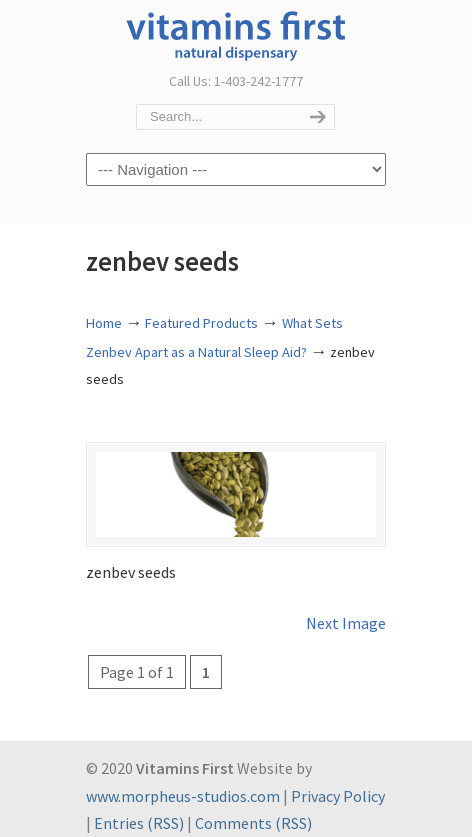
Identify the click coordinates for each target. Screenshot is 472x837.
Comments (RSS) (253, 823)
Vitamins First (236, 34)
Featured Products (201, 323)
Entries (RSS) (139, 823)
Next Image (346, 623)
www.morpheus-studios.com (183, 796)
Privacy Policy (338, 796)
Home (104, 323)
